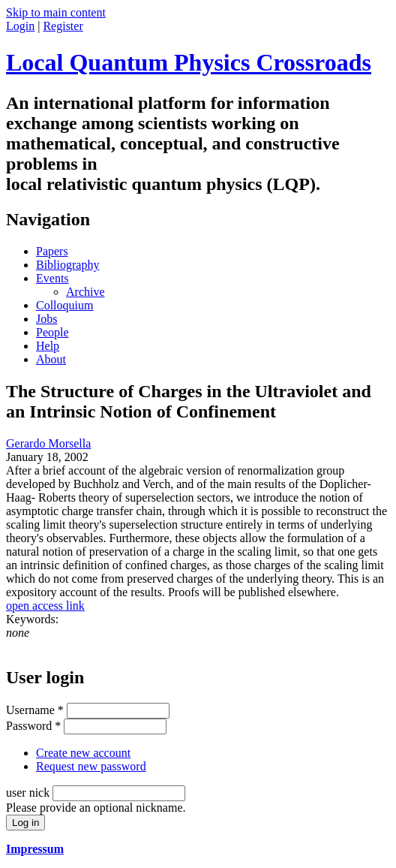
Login (20, 26)
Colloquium (64, 305)
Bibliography (67, 265)
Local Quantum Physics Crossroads (189, 62)
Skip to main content (56, 12)
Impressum (35, 849)
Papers (52, 251)
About (51, 359)
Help (48, 346)
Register (63, 26)
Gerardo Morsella (48, 443)
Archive (85, 292)
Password (33, 726)
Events (52, 278)
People (52, 332)
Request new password (91, 766)
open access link (45, 606)
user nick (29, 793)
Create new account (83, 753)
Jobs (46, 319)
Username (35, 710)
